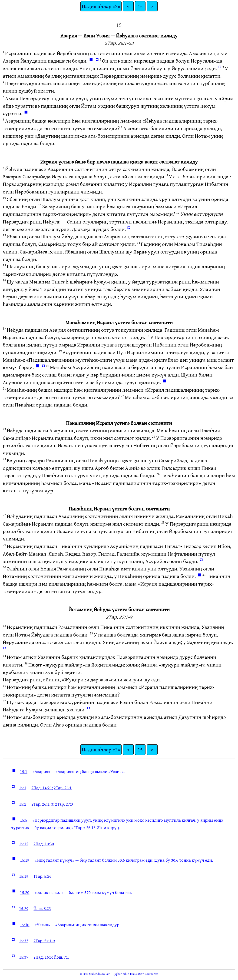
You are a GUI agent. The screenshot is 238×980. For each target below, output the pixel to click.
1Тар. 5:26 (42, 876)
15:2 (23, 804)
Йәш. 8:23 (42, 908)
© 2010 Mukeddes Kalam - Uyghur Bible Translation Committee (119, 974)
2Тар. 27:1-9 (44, 941)
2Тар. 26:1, (41, 804)
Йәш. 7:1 (61, 957)
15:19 (25, 860)
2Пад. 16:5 (43, 957)
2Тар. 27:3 (64, 804)
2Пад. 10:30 (44, 844)
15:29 (24, 908)
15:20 (25, 892)
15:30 (25, 925)
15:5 (24, 820)
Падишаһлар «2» (101, 6)
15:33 (24, 941)
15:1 (24, 771)
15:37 (24, 957)
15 (140, 6)
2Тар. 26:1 (63, 788)
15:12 (24, 844)
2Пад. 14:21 (42, 788)
